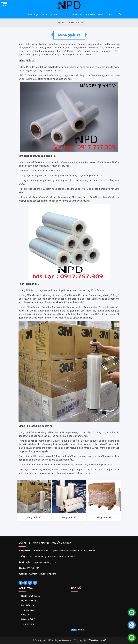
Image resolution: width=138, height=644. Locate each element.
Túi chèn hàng (28, 624)
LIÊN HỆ (109, 14)
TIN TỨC (100, 14)
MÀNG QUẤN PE (69, 35)
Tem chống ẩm (28, 610)
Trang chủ (59, 22)
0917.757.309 (51, 15)
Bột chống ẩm (28, 605)
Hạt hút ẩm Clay (29, 601)
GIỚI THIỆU (90, 14)
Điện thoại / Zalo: (36, 15)
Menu (4, 4)
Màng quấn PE (34, 517)
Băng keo (26, 615)
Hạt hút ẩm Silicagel (31, 596)
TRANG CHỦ (77, 14)
